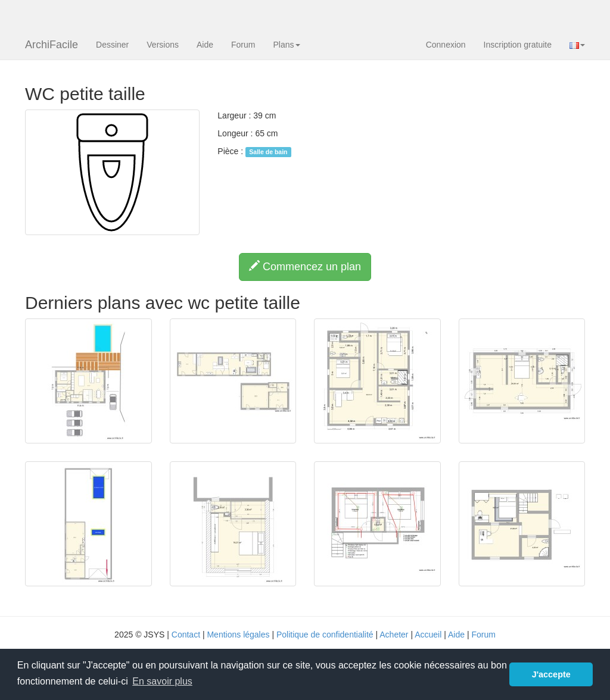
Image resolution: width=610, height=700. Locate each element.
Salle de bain (268, 152)
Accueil (428, 635)
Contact (186, 635)
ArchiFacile (52, 45)
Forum (243, 45)
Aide (205, 45)
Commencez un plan (305, 266)
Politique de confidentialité (325, 635)
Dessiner (112, 45)
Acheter (394, 635)
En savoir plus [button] (162, 681)
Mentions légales (238, 635)
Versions (163, 45)
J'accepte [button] (551, 674)
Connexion (446, 45)
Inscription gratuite (518, 45)
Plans (286, 45)
